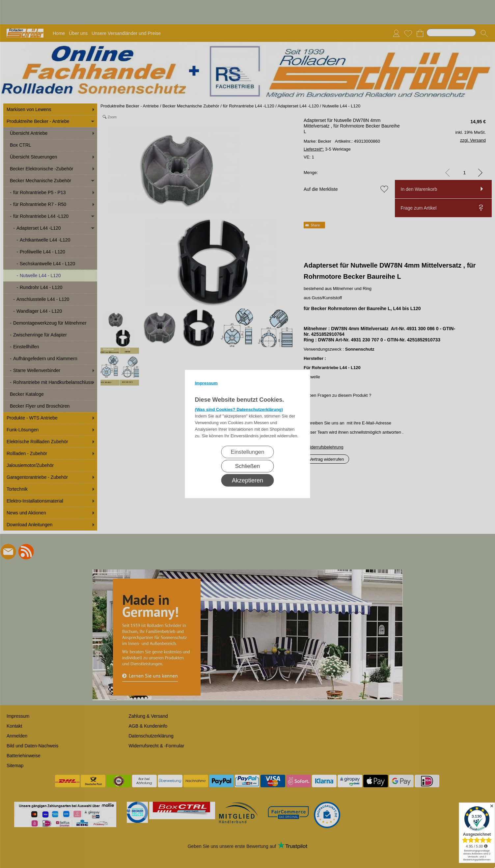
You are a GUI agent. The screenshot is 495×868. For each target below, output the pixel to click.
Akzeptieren (247, 480)
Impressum (206, 383)
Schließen (248, 466)
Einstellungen (247, 452)
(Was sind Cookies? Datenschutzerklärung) (239, 409)
